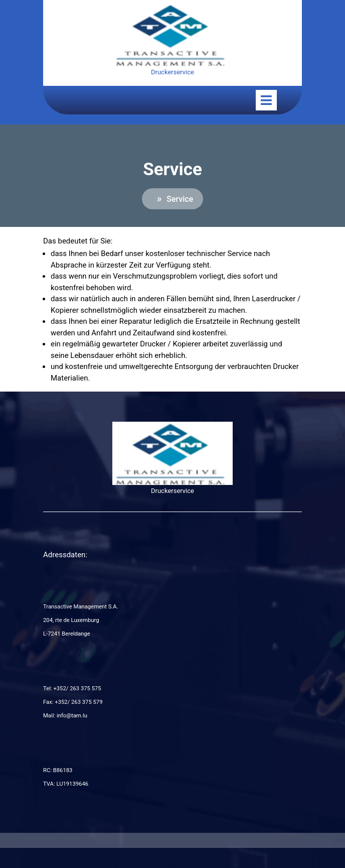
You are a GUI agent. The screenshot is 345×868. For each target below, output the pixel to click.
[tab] (266, 100)
